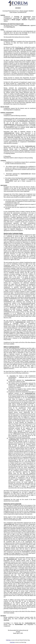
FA (10, 290)
